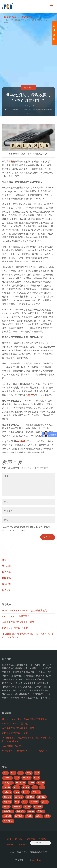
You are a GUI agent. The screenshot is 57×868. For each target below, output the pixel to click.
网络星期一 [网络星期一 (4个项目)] (8, 811)
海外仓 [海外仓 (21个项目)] (6, 806)
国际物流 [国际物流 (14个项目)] (41, 797)
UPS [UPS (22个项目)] (35, 787)
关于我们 (6, 566)
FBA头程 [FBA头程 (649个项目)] (27, 778)
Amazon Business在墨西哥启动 (17, 616)
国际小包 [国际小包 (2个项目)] (19, 797)
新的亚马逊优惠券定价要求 (15, 628)
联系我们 (6, 584)
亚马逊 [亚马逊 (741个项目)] (26, 792)
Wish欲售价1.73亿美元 (13, 746)
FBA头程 (21, 441)
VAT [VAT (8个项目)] (42, 787)
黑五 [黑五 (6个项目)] (47, 816)
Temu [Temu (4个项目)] (16, 787)
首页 (4, 560)
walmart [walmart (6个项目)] (7, 792)
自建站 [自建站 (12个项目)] (31, 811)
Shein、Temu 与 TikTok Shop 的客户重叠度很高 (24, 611)
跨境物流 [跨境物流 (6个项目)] (7, 816)
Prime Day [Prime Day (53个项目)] (21, 782)
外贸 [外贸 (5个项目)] (17, 802)
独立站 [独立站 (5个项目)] (27, 806)
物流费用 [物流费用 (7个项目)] (17, 806)
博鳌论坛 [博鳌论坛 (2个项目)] (36, 792)
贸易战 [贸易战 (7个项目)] (41, 811)
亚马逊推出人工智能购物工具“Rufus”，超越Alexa (25, 751)
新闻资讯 (29, 87)
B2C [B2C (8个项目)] (13, 773)
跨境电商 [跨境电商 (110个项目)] (19, 816)
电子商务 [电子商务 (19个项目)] (38, 806)
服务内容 (6, 572)
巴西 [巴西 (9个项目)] (25, 802)
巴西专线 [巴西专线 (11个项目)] (34, 802)
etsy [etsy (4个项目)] (37, 773)
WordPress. (37, 860)
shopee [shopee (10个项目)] (41, 782)
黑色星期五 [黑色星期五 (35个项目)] (8, 821)
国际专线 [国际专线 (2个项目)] (7, 797)
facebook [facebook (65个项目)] (7, 778)
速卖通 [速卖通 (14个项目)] (39, 816)
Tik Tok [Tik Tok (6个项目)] (26, 787)
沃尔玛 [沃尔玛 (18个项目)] (45, 802)
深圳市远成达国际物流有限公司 (21, 17)
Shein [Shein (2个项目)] (31, 782)
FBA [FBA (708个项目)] (17, 778)
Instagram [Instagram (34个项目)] (8, 782)
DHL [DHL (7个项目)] (21, 773)
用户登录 (6, 590)
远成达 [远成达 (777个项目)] (29, 816)
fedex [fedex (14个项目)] (37, 778)
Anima (26, 860)
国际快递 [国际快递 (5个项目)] (30, 797)
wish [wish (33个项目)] (17, 792)
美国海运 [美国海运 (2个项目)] (21, 811)
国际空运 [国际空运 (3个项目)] (7, 802)
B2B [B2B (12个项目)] (5, 773)
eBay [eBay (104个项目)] (29, 773)
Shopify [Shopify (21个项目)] (7, 787)
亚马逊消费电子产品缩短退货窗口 (18, 622)
